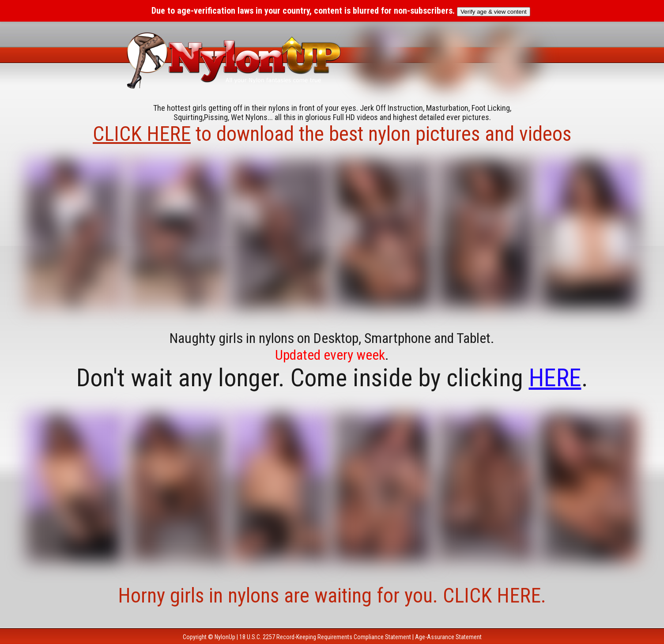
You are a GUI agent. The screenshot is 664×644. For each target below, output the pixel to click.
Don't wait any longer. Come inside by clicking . (332, 378)
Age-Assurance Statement (448, 637)
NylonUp (225, 637)
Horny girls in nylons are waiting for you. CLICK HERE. (332, 595)
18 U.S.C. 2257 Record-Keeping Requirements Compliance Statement (325, 637)
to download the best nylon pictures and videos (332, 134)
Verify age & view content (494, 12)
